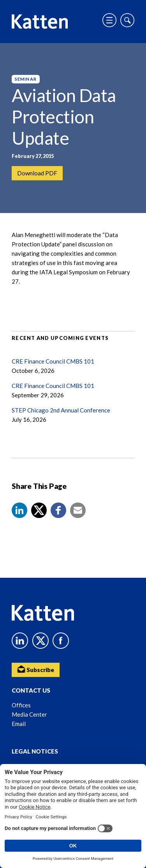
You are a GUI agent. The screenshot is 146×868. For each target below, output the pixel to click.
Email (19, 724)
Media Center (29, 714)
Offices (21, 705)
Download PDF (37, 173)
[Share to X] (39, 510)
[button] (19, 510)
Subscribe (36, 669)
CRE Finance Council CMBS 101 (53, 361)
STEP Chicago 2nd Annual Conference (61, 410)
